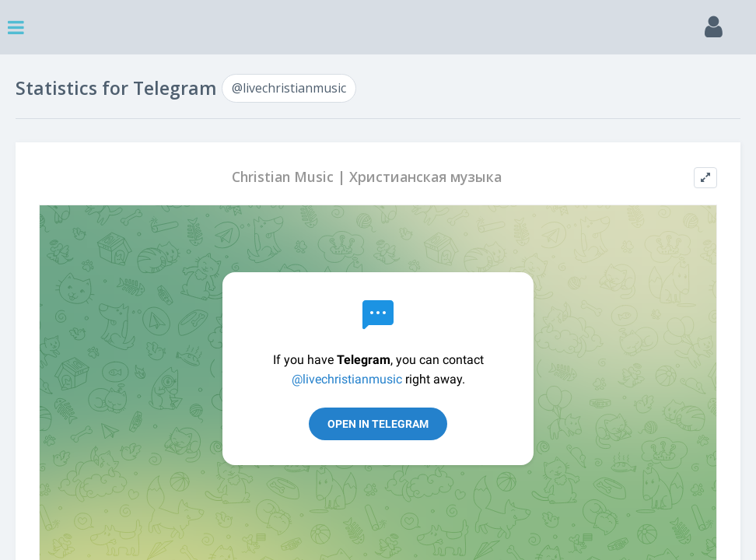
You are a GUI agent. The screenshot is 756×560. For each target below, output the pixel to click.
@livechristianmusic (289, 88)
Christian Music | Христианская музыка (367, 177)
